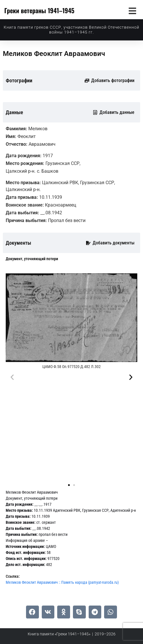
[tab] (32, 259)
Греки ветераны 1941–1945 (39, 10)
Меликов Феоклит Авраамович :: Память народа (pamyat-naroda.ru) (62, 582)
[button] (132, 11)
